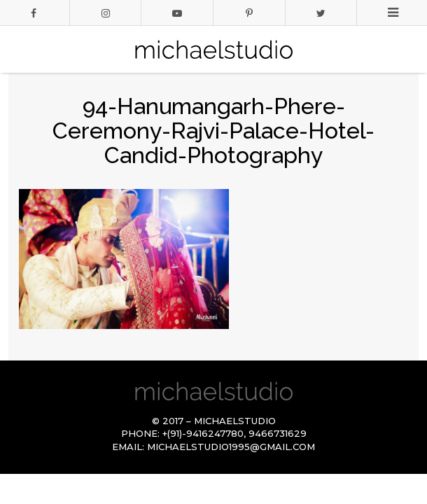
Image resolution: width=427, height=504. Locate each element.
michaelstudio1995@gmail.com (231, 447)
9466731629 (278, 433)
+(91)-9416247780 (203, 433)
